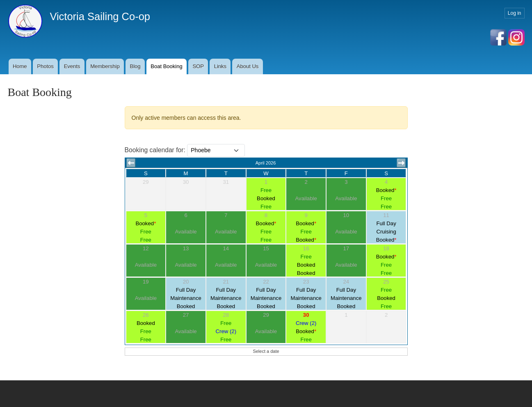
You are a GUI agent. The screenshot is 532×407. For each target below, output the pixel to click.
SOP (198, 66)
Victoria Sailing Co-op (100, 16)
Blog (135, 66)
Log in (515, 13)
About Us (248, 66)
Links (220, 66)
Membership (105, 66)
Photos (45, 66)
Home (20, 66)
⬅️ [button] (131, 163)
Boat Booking (166, 66)
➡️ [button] (401, 163)
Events (72, 66)
